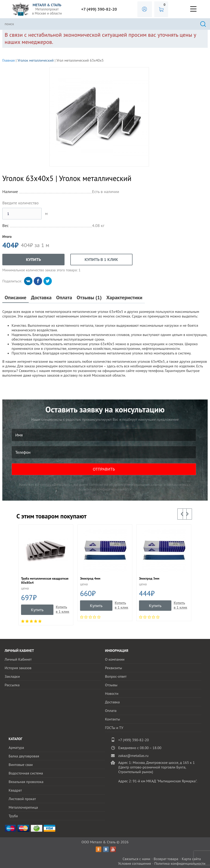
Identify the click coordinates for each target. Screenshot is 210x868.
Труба (13, 816)
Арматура (16, 747)
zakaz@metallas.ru (133, 756)
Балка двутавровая (24, 756)
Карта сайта (191, 859)
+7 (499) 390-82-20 (99, 9)
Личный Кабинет (18, 659)
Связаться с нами (136, 859)
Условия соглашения (134, 863)
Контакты (113, 719)
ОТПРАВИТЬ (104, 469)
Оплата (64, 298)
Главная (9, 60)
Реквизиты (114, 668)
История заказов (18, 668)
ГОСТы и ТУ (114, 728)
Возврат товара (166, 859)
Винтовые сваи (21, 765)
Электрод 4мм (90, 578)
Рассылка (12, 685)
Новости (112, 693)
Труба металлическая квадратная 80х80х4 (45, 581)
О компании (115, 659)
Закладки (12, 676)
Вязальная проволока (26, 782)
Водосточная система (26, 773)
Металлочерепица (23, 807)
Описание (15, 298)
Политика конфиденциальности (180, 863)
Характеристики (124, 298)
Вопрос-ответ (116, 676)
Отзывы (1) (89, 298)
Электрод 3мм (149, 578)
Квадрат (15, 790)
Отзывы (111, 685)
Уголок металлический (35, 60)
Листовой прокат (22, 799)
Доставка (41, 298)
